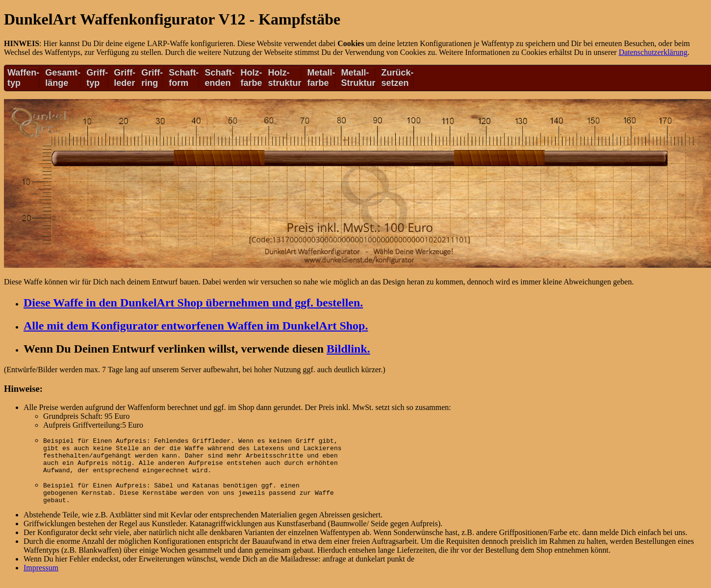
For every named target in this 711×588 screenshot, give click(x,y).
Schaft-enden (219, 78)
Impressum (41, 576)
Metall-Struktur (358, 78)
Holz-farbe (251, 78)
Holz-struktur (284, 78)
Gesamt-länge (63, 78)
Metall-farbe (321, 78)
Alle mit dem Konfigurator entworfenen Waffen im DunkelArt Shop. (196, 326)
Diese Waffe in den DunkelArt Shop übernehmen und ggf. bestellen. (193, 303)
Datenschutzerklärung (653, 52)
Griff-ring (152, 78)
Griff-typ (97, 78)
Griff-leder (125, 78)
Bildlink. (348, 349)
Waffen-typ (23, 78)
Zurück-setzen (397, 78)
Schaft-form (184, 78)
